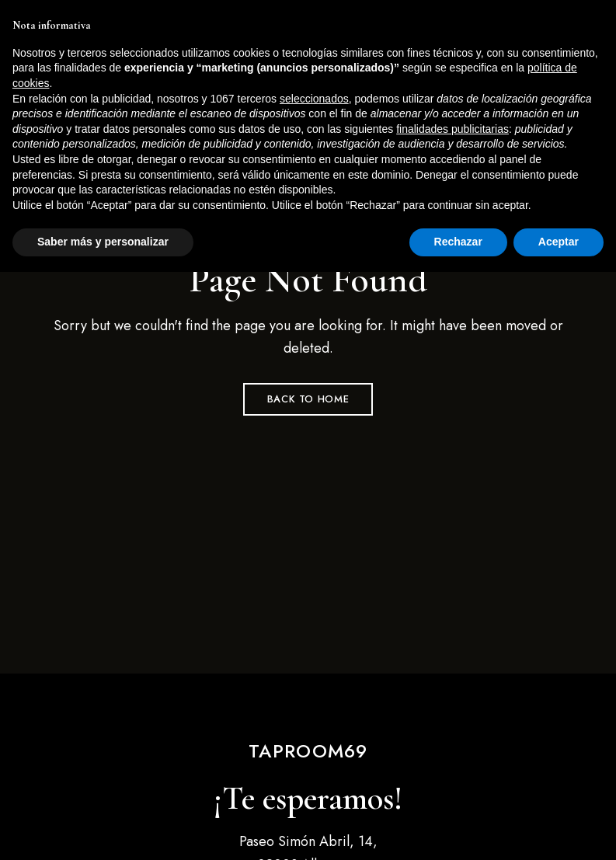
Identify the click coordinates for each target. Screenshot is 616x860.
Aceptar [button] (559, 830)
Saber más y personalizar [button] (103, 830)
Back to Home (308, 399)
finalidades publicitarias (452, 717)
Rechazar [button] (458, 830)
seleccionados (314, 687)
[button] (500, 101)
